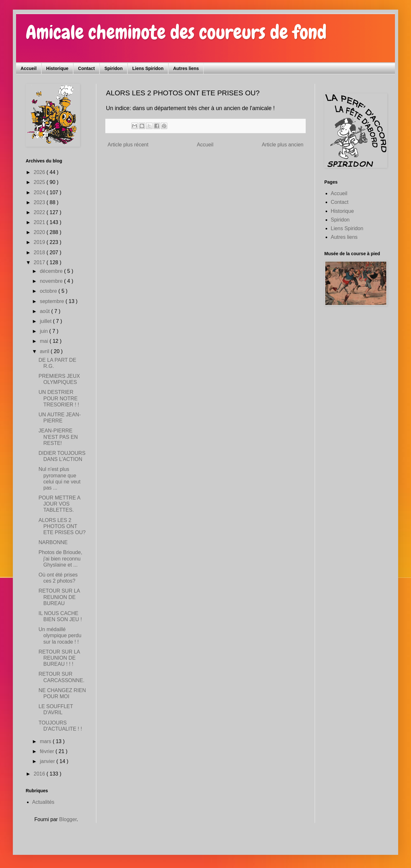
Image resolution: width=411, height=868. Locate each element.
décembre (52, 271)
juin (44, 331)
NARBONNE (53, 542)
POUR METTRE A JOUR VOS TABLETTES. (59, 504)
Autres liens (186, 68)
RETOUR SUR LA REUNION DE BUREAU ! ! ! (59, 658)
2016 (40, 774)
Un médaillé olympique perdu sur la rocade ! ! (60, 635)
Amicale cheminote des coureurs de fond (176, 32)
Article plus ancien (283, 145)
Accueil (29, 68)
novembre (52, 281)
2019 (40, 242)
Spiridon (114, 68)
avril (45, 351)
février (48, 751)
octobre (49, 291)
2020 (40, 232)
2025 (40, 182)
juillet (46, 321)
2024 (40, 192)
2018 (40, 252)
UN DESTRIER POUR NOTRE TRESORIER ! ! (59, 398)
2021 (40, 222)
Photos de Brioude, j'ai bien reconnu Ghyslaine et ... (60, 558)
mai (45, 341)
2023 (40, 202)
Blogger (68, 819)
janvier (48, 761)
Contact (86, 68)
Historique (57, 68)
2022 (40, 212)
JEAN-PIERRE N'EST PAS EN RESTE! (58, 437)
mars (46, 741)
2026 (40, 172)
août (46, 311)
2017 (40, 262)
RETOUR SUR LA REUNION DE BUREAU (59, 597)
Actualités (43, 802)
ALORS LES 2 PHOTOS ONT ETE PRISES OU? (62, 526)
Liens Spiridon (148, 68)
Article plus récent (128, 145)
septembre (53, 301)
